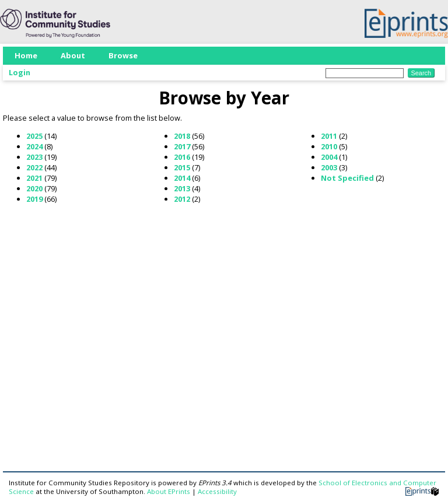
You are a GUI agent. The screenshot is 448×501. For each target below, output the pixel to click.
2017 (182, 146)
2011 (329, 136)
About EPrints (169, 491)
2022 (34, 167)
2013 (182, 188)
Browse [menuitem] (123, 55)
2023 (34, 157)
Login (20, 72)
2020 (34, 188)
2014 (182, 178)
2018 (182, 136)
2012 (182, 199)
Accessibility (217, 491)
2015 (182, 167)
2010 (329, 146)
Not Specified (347, 178)
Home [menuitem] (26, 55)
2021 (34, 178)
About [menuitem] (73, 55)
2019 (34, 199)
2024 (34, 146)
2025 (34, 136)
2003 (329, 167)
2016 (182, 157)
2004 (329, 157)
